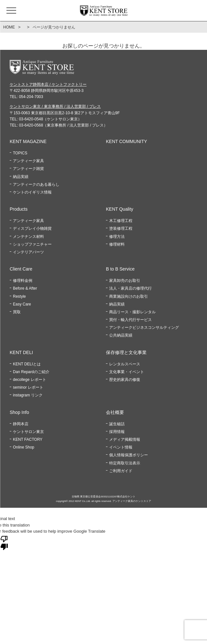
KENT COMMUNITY (126, 141)
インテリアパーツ (28, 252)
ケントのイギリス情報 (32, 192)
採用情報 (117, 432)
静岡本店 (21, 424)
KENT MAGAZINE (28, 141)
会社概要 (115, 412)
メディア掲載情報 (125, 439)
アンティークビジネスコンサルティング (144, 328)
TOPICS (20, 153)
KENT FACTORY (28, 439)
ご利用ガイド (121, 471)
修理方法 (117, 237)
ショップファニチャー (32, 244)
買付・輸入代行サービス (130, 320)
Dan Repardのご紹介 (31, 372)
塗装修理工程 (121, 228)
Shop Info (19, 412)
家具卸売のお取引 (125, 281)
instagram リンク (28, 395)
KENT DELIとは (27, 364)
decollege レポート (30, 380)
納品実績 (21, 177)
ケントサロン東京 (28, 432)
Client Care (21, 269)
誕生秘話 (117, 424)
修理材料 (117, 244)
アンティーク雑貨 (28, 169)
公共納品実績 (121, 335)
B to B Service (120, 269)
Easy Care (22, 304)
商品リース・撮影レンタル (132, 312)
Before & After (25, 288)
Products (19, 209)
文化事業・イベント (127, 372)
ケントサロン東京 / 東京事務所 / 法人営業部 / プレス (55, 106)
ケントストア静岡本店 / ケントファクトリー (48, 84)
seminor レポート (28, 387)
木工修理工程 (121, 221)
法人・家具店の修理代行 (130, 288)
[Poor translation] (4, 542)
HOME (9, 27)
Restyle (19, 296)
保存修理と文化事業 (126, 352)
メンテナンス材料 (28, 237)
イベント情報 (121, 447)
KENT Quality (120, 209)
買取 (17, 312)
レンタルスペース (125, 364)
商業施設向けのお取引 (129, 296)
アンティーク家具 (28, 161)
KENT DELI (21, 352)
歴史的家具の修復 (125, 380)
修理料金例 (23, 281)
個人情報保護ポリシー (129, 455)
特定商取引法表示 (125, 463)
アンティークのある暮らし (36, 184)
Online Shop (24, 447)
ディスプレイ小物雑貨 (32, 228)
